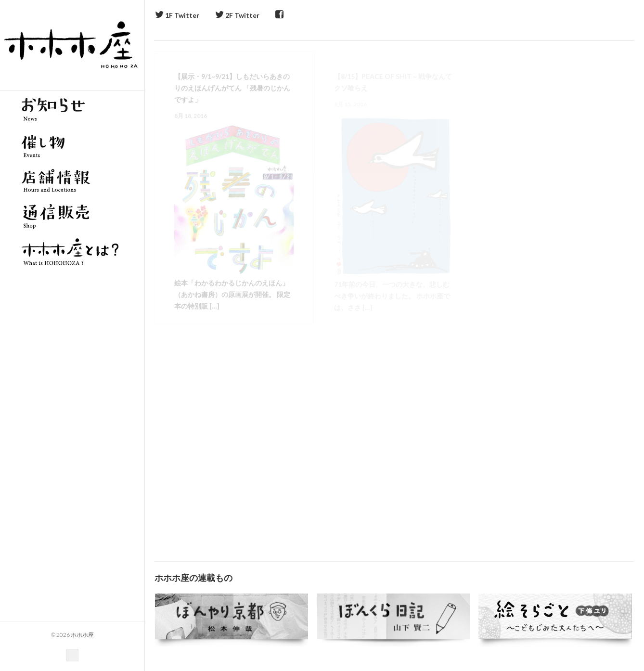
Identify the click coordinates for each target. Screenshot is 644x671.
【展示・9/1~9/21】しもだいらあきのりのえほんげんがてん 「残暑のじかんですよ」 (232, 88)
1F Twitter (177, 15)
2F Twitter (237, 15)
